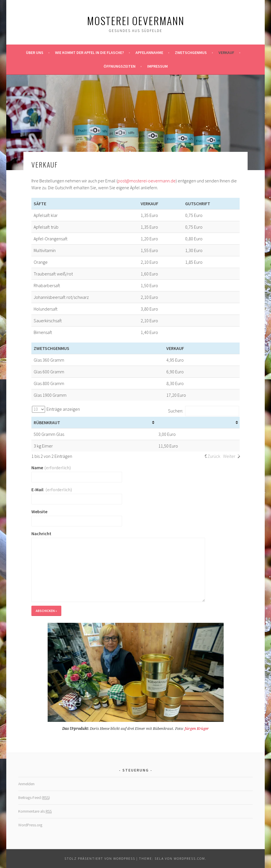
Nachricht (41, 533)
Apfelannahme (149, 53)
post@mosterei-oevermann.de (147, 181)
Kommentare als (35, 811)
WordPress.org (30, 825)
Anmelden (26, 784)
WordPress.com (189, 858)
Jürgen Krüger (197, 729)
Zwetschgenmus (191, 53)
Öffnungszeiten (120, 66)
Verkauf (226, 53)
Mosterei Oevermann (136, 20)
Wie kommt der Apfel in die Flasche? (89, 53)
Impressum (157, 66)
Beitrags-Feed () (34, 798)
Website (39, 511)
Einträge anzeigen (56, 409)
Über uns (35, 53)
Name (51, 468)
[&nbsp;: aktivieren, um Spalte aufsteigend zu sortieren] (198, 423)
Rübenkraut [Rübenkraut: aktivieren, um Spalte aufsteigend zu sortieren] (47, 422)
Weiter (229, 456)
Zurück (214, 456)
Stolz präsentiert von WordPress (100, 858)
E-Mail (52, 490)
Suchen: (204, 411)
